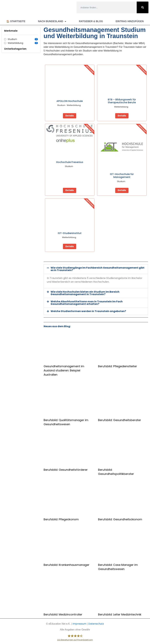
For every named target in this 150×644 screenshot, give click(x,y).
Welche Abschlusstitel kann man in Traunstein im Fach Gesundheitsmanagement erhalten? (87, 303)
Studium (23, 39)
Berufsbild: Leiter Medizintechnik (120, 614)
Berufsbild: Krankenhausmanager (66, 565)
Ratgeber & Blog (91, 21)
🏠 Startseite (16, 21)
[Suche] (143, 7)
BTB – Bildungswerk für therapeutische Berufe (122, 101)
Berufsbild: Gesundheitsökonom (120, 519)
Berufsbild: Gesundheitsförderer (66, 470)
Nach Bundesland (52, 21)
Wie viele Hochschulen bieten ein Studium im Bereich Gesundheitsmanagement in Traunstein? (85, 293)
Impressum (79, 624)
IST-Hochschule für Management (122, 176)
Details (70, 116)
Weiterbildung (23, 43)
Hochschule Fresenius (70, 162)
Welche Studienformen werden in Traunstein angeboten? (88, 311)
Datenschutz (96, 624)
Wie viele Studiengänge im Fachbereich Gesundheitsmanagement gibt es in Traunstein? (97, 269)
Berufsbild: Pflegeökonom (61, 519)
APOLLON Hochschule (70, 101)
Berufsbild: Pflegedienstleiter (118, 366)
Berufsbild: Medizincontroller (63, 614)
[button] (96, 269)
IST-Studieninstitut (70, 233)
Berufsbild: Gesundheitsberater (120, 420)
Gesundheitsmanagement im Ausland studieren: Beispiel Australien (64, 370)
